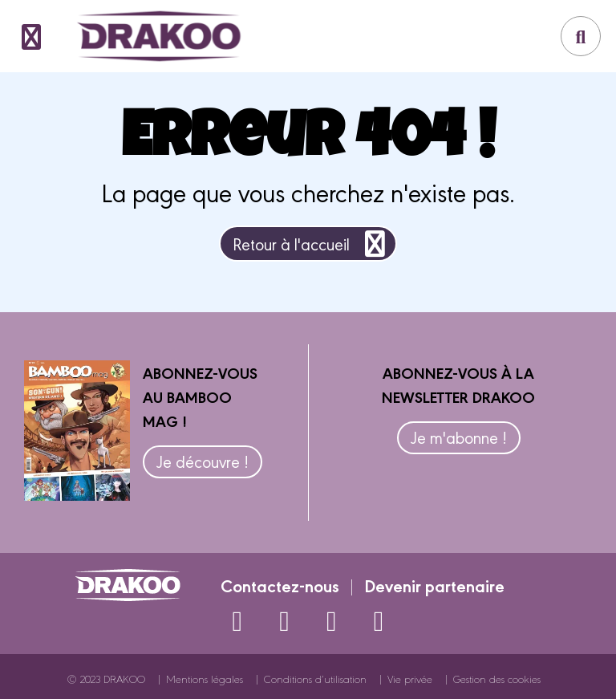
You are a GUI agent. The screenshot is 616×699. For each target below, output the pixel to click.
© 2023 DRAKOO (106, 679)
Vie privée (410, 679)
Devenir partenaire (434, 585)
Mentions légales (205, 679)
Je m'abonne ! (459, 437)
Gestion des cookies (497, 679)
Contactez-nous (280, 585)
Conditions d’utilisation (315, 679)
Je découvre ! (203, 461)
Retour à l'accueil (312, 244)
